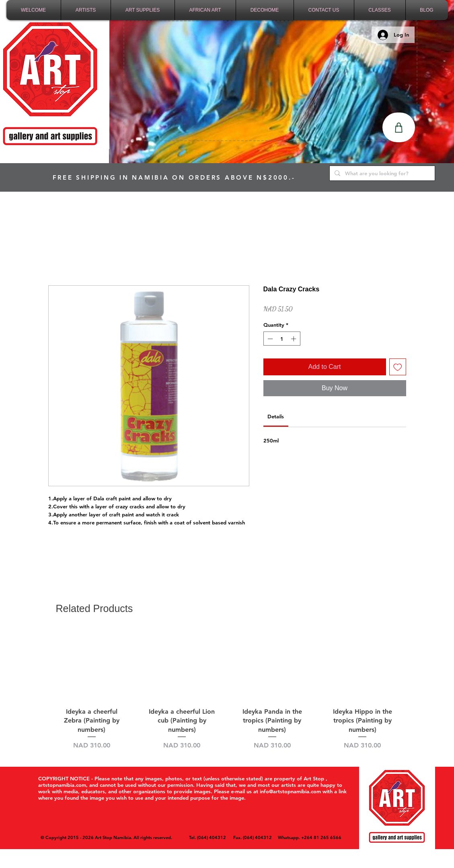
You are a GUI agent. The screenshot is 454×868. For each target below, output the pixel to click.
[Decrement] (269, 339)
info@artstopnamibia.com (290, 791)
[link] (276, 416)
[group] (227, 690)
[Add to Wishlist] (398, 367)
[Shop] (399, 127)
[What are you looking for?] (381, 173)
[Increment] (294, 339)
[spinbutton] (282, 339)
